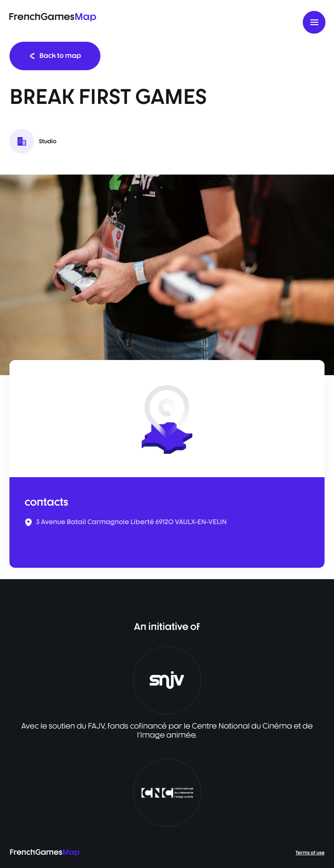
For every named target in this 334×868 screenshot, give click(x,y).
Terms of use (310, 853)
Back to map (55, 56)
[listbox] (167, 275)
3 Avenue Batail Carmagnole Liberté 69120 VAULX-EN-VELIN (131, 522)
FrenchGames (52, 16)
